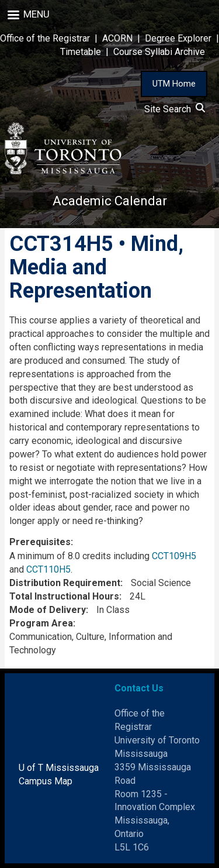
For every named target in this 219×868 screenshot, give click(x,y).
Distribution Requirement (65, 583)
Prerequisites (40, 542)
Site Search (175, 109)
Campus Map (46, 781)
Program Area (41, 623)
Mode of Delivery (48, 610)
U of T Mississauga (59, 768)
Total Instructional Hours (64, 596)
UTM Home (174, 84)
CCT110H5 (48, 569)
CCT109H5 (174, 556)
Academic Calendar (110, 201)
